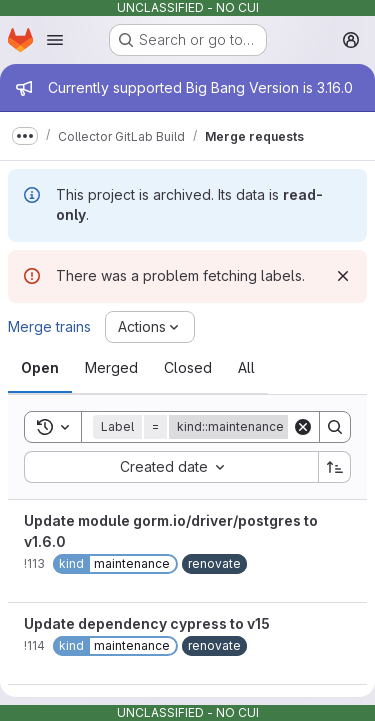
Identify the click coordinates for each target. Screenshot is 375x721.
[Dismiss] (343, 276)
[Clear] (303, 427)
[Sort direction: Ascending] (335, 467)
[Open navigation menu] (55, 40)
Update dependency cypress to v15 (147, 623)
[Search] (335, 427)
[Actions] (150, 327)
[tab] (40, 368)
